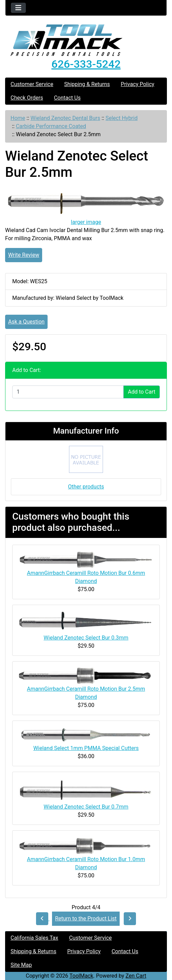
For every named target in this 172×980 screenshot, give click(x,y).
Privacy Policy (137, 84)
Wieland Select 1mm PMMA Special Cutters (86, 748)
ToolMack (81, 976)
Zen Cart (136, 976)
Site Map (21, 965)
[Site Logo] (86, 40)
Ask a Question (26, 322)
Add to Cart (142, 392)
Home (18, 118)
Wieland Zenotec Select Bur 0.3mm (86, 638)
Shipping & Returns (87, 84)
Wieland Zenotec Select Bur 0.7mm (86, 807)
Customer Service (32, 84)
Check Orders (27, 98)
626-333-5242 (86, 64)
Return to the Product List (86, 919)
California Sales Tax (34, 938)
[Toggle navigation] (18, 8)
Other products (86, 487)
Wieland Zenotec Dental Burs (65, 118)
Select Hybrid (121, 118)
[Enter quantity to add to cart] (68, 392)
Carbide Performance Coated (51, 126)
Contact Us (67, 98)
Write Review (24, 255)
